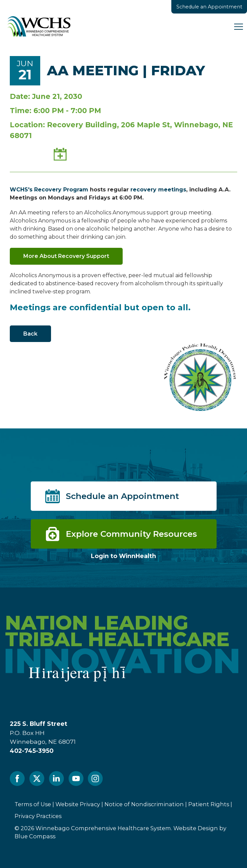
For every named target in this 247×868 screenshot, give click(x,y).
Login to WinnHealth (123, 556)
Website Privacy (78, 804)
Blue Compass (35, 836)
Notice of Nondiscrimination (144, 804)
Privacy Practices (38, 816)
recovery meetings (158, 190)
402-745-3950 (32, 751)
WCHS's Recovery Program (49, 190)
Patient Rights (209, 804)
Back (30, 334)
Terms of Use (33, 804)
